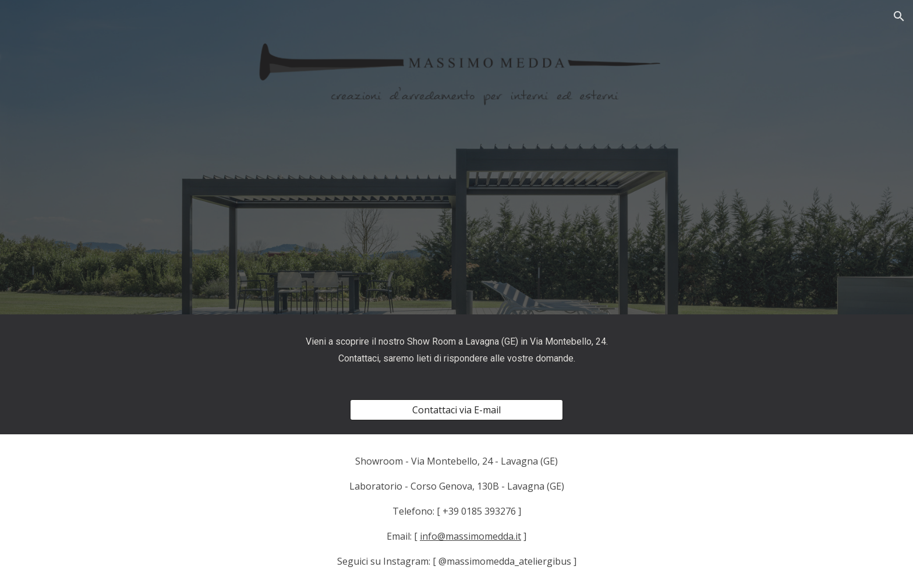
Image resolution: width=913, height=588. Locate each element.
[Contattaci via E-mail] (456, 410)
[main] (456, 350)
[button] (899, 16)
